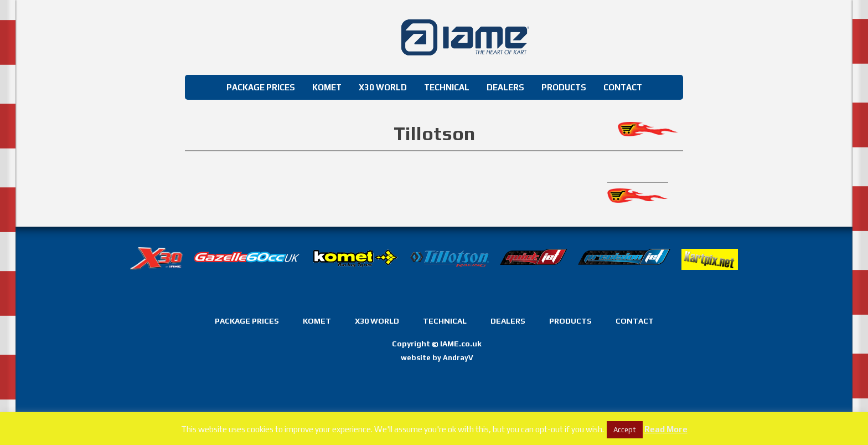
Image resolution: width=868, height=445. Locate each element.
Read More (666, 429)
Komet (327, 87)
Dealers (505, 87)
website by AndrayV (437, 358)
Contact (623, 87)
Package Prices (261, 87)
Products (564, 87)
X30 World (383, 87)
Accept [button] (625, 430)
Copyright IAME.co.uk (437, 344)
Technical (447, 87)
